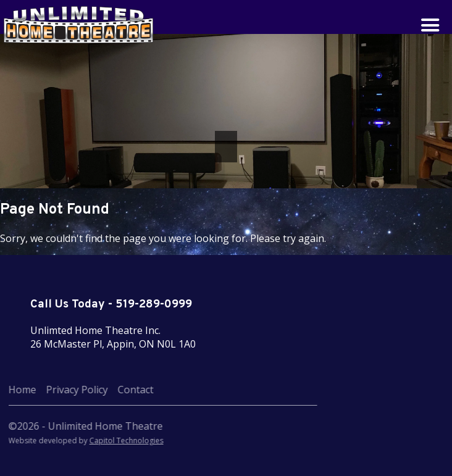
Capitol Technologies (95, 441)
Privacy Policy (46, 390)
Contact (104, 390)
